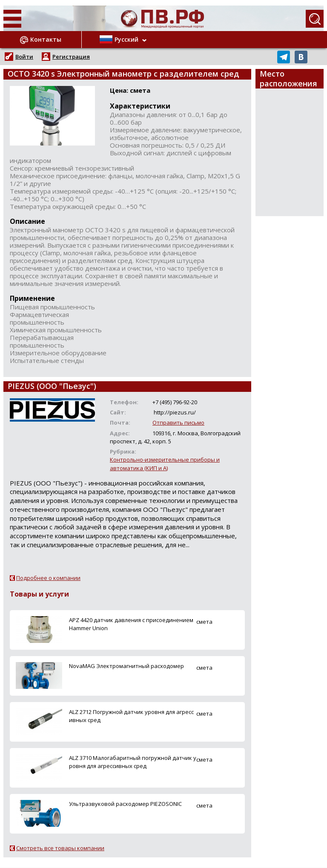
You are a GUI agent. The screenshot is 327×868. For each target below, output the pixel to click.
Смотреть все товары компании (60, 848)
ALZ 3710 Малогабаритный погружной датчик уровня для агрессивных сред (133, 762)
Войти (24, 57)
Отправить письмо (178, 423)
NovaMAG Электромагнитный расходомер (126, 666)
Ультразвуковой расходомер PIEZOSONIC (125, 804)
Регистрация (71, 57)
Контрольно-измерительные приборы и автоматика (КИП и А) (165, 464)
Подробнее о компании (48, 578)
